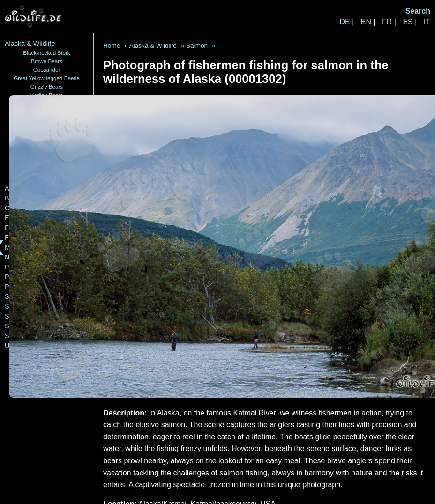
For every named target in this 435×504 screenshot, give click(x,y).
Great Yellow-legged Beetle (47, 78)
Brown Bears (47, 61)
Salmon (197, 46)
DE (345, 22)
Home (112, 46)
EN (366, 22)
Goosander (47, 70)
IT (427, 22)
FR (387, 22)
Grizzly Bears (47, 86)
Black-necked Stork (46, 53)
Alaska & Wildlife (30, 44)
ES (408, 22)
